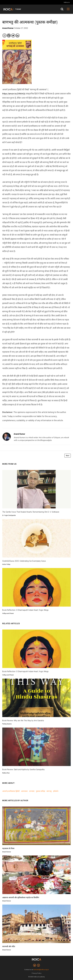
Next (68, 456)
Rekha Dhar (6, 773)
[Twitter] (13, 35)
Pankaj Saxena (7, 724)
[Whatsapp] (4, 35)
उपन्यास (32, 791)
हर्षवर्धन (56, 791)
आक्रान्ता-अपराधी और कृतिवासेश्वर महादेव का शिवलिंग (21, 898)
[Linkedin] (18, 35)
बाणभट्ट (49, 791)
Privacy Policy (36, 973)
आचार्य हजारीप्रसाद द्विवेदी (11, 791)
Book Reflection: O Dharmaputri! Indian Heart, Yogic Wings (25, 610)
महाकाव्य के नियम (8, 848)
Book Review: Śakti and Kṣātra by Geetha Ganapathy (23, 769)
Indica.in (67, 2)
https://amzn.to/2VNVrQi (14, 94)
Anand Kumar (19, 434)
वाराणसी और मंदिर (9, 947)
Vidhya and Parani (8, 613)
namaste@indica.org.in (41, 970)
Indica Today (6, 564)
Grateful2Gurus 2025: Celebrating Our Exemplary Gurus (24, 561)
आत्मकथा (24, 791)
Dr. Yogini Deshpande (9, 515)
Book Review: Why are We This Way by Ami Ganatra (23, 721)
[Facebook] (9, 35)
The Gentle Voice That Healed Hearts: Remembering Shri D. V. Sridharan (31, 512)
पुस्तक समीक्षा (41, 791)
